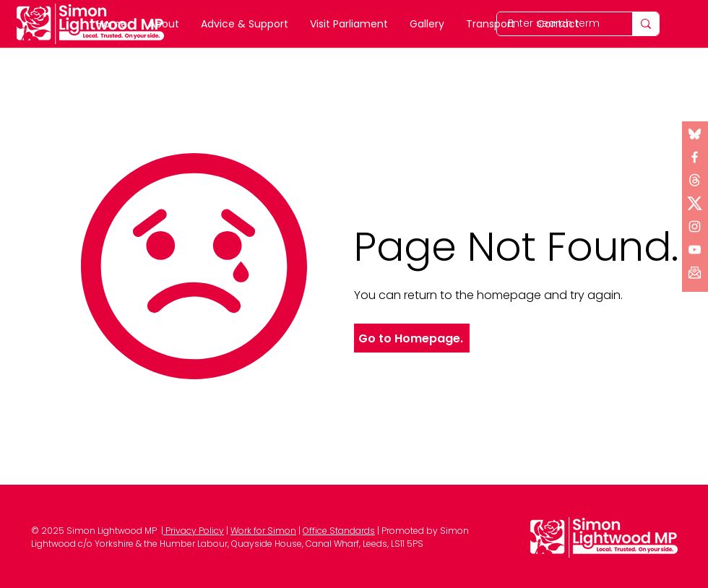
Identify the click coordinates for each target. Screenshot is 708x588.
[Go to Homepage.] (412, 338)
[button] (695, 273)
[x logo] (695, 180)
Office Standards (339, 531)
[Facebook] (695, 157)
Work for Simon (263, 531)
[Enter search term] (646, 24)
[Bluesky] (695, 134)
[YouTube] (695, 250)
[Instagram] (695, 226)
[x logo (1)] (695, 203)
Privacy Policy (194, 531)
